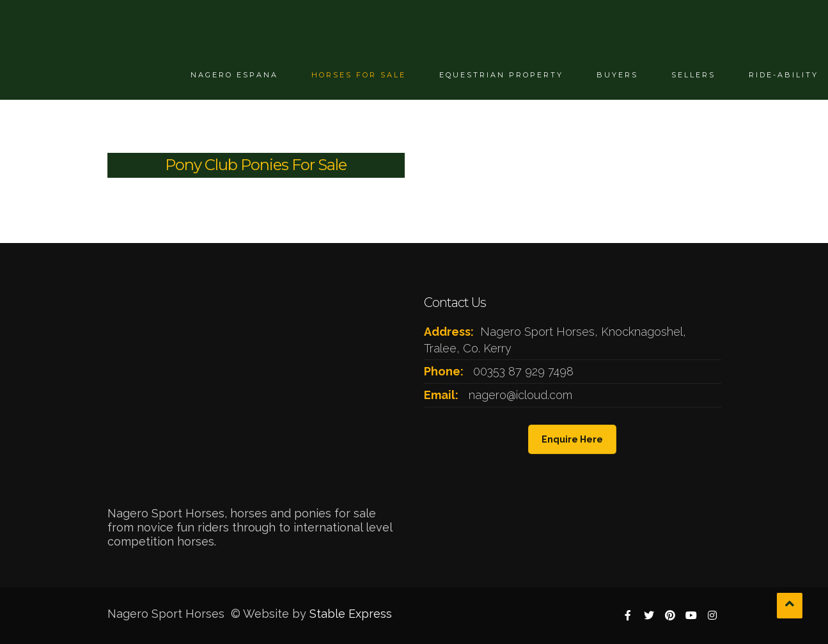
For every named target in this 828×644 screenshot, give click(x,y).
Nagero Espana (234, 75)
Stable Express (351, 614)
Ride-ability (784, 75)
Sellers (693, 75)
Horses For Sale (359, 75)
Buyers (617, 75)
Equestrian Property (501, 75)
